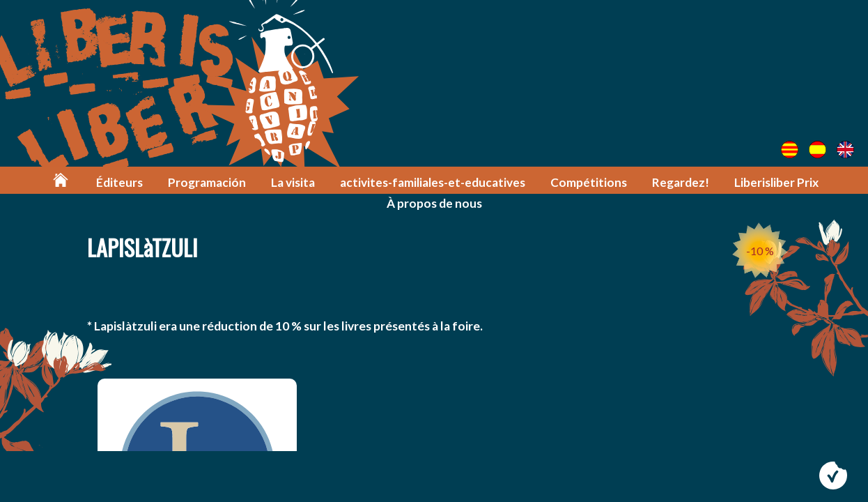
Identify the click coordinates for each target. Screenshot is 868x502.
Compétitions (589, 182)
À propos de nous (434, 203)
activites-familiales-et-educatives (433, 182)
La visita (293, 182)
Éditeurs (119, 182)
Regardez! (681, 182)
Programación (207, 182)
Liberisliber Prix (776, 182)
